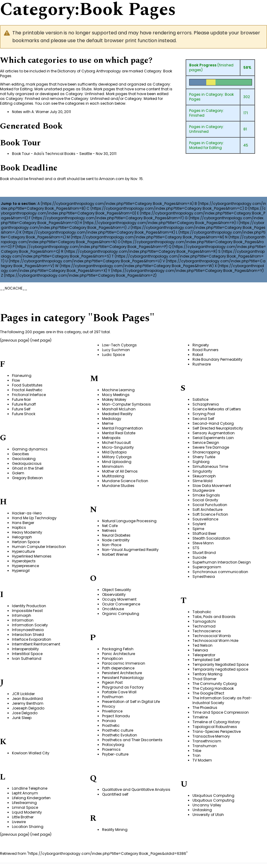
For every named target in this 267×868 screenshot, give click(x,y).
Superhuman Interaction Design (222, 562)
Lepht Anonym (25, 793)
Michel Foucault (116, 443)
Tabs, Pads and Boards (214, 617)
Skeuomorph (204, 476)
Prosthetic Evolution (120, 735)
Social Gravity (205, 500)
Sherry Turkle (204, 457)
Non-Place (112, 545)
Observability (114, 594)
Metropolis (111, 438)
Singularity (202, 471)
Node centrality (116, 540)
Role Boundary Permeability (217, 359)
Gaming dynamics (30, 449)
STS (196, 548)
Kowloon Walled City (31, 753)
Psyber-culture (115, 754)
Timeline (200, 717)
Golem (18, 473)
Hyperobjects (24, 561)
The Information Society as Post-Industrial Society (222, 700)
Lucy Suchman (116, 350)
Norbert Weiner (115, 554)
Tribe (197, 751)
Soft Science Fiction (210, 514)
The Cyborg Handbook (213, 688)
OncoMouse (113, 609)
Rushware (202, 364)
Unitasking (202, 810)
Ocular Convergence (121, 604)
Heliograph (22, 537)
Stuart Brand (204, 553)
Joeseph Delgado (28, 708)
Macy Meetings (116, 395)
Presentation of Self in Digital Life (131, 702)
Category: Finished (207, 113)
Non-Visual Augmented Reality (130, 550)
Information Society (30, 625)
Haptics (19, 527)
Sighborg (201, 462)
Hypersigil (21, 571)
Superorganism (207, 567)
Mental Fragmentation (122, 428)
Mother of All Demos (120, 471)
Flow (16, 380)
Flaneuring (22, 376)
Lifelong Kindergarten (31, 798)
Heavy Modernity (27, 532)
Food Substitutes (27, 385)
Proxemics (111, 749)
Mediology (112, 419)
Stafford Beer (204, 533)
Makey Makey (114, 399)
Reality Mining (115, 830)
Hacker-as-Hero (27, 513)
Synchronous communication (220, 572)
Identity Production (29, 606)
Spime (198, 529)
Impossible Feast (27, 611)
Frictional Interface (29, 395)
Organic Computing (121, 614)
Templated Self (206, 660)
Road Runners (205, 350)
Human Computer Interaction (39, 547)
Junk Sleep (22, 718)
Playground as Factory (123, 687)
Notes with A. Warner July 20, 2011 (41, 112)
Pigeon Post (112, 682)
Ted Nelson (202, 645)
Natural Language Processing (129, 521)
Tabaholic (202, 612)
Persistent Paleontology (123, 678)
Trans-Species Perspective (217, 731)
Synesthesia (204, 577)
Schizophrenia (206, 404)
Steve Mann (203, 543)
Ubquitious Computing (213, 800)
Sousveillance (205, 519)
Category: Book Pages (211, 97)
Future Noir (21, 399)
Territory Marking (207, 674)
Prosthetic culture (118, 730)
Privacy (109, 706)
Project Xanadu (116, 716)
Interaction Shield (28, 635)
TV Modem (202, 760)
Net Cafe (110, 526)
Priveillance (112, 711)
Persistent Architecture (122, 673)
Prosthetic (111, 725)
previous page (15, 340)
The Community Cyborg (215, 684)
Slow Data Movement (212, 486)
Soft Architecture (207, 510)
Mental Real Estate (119, 433)
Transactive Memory (211, 736)
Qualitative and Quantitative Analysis (136, 789)
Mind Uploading (117, 462)
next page (41, 340)
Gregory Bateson (27, 478)
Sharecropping (206, 452)
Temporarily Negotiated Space (220, 664)
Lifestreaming (24, 803)
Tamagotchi (204, 621)
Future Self (21, 409)
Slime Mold (202, 481)
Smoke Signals (206, 495)
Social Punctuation (210, 505)
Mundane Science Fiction (125, 481)
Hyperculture (23, 551)
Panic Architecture (119, 654)
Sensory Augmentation (214, 433)
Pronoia (109, 721)
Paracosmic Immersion (124, 663)
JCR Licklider (23, 694)
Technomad (204, 626)
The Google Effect (208, 693)
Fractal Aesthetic (27, 390)
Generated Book (31, 126)
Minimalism (113, 466)
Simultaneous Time (210, 466)
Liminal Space (25, 807)
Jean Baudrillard (27, 699)
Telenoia (200, 650)
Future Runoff (24, 404)
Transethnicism (207, 741)
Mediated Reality (117, 414)
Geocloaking (24, 459)
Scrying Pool (204, 414)
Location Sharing (28, 827)
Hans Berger (23, 523)
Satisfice (200, 399)
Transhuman (205, 746)
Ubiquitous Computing (213, 795)
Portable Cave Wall (119, 692)
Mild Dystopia (114, 452)
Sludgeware (204, 490)
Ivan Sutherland (27, 658)
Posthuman (113, 697)
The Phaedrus (205, 708)
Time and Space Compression (221, 712)
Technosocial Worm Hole (215, 641)
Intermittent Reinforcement (36, 644)
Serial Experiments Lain (213, 438)
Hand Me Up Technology (34, 518)
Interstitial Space (27, 654)
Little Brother (23, 817)
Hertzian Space (26, 542)
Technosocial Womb (212, 636)
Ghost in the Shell (28, 468)
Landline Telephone (30, 788)
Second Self (203, 419)
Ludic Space (113, 355)
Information (23, 620)
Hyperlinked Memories (32, 556)
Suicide (199, 557)
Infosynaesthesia (28, 630)
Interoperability (25, 649)
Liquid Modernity (27, 812)
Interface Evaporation (32, 639)
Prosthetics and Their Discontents (132, 740)
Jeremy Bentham (28, 703)
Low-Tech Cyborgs (119, 345)
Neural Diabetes (116, 535)
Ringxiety (201, 345)
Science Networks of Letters (217, 409)
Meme (108, 423)
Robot (198, 355)
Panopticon (113, 658)
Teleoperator (204, 655)
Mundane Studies (118, 486)
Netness (109, 530)
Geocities (21, 454)
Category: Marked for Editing (207, 145)
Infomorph (22, 615)
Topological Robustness (215, 727)
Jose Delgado (25, 713)
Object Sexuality (117, 590)
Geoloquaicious (27, 463)
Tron (197, 755)
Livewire (19, 822)
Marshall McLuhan (119, 409)
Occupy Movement (119, 599)
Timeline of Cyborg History (216, 722)
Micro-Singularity (118, 447)
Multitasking (113, 476)
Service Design (206, 443)
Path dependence (118, 668)
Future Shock (24, 414)
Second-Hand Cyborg (213, 423)
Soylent (199, 524)
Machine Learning (118, 390)
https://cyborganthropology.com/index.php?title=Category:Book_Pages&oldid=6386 (107, 853)
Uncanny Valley (207, 805)
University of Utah (208, 815)
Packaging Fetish (118, 649)
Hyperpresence (25, 566)
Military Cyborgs (117, 457)
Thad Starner (204, 679)
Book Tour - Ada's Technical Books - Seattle (52, 154)
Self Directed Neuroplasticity (218, 428)
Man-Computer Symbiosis (126, 404)
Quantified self (115, 794)
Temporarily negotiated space (220, 669)
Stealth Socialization (211, 538)
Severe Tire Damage (211, 447)
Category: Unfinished (207, 129)
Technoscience (207, 631)
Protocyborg (113, 745)
